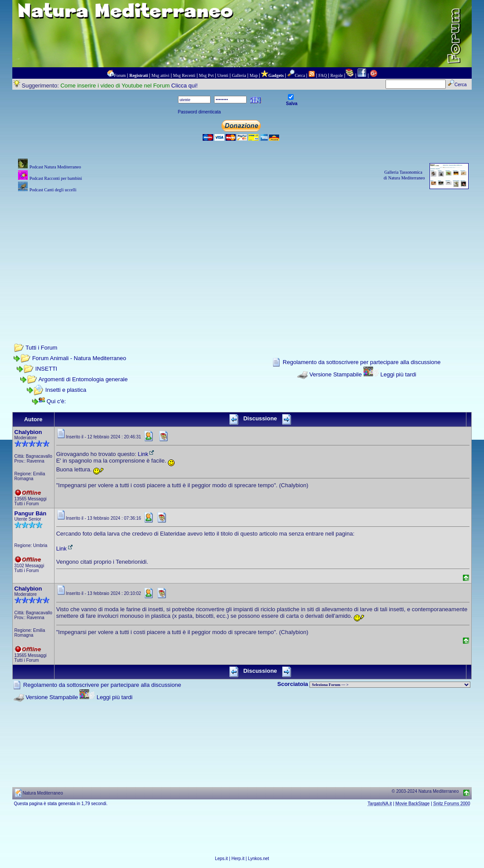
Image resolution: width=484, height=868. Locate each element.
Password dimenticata (200, 112)
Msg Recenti (184, 75)
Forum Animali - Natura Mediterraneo (79, 358)
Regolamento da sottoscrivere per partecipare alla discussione (362, 362)
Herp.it (238, 859)
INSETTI (46, 369)
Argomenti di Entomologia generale (83, 379)
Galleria (239, 75)
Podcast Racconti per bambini (56, 178)
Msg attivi (161, 75)
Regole (337, 75)
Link (146, 454)
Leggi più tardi (398, 374)
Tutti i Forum (41, 348)
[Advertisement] (242, 256)
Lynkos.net (258, 859)
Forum (120, 75)
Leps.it (221, 859)
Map (254, 75)
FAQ (322, 75)
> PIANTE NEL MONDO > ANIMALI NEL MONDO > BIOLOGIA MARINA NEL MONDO (390, 685)
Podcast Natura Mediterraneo (55, 167)
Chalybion (28, 432)
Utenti (223, 75)
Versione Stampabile (336, 374)
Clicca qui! (185, 86)
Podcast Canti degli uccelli (53, 190)
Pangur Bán (31, 513)
